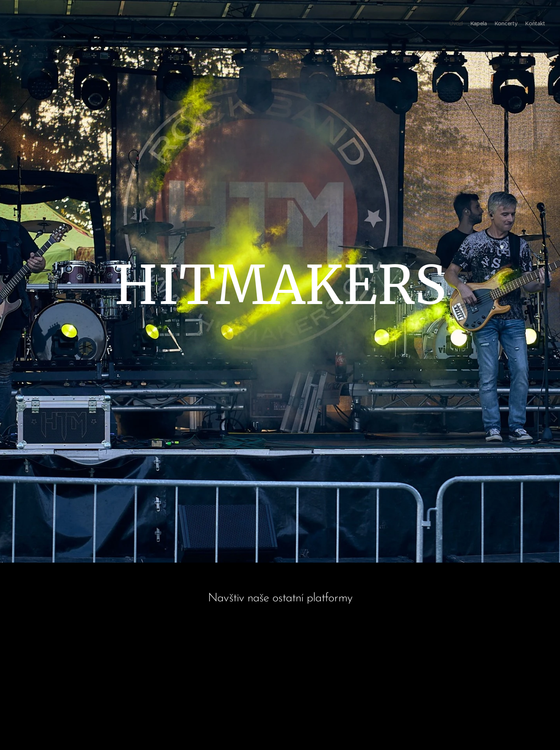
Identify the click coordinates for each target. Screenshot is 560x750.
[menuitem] (524, 24)
